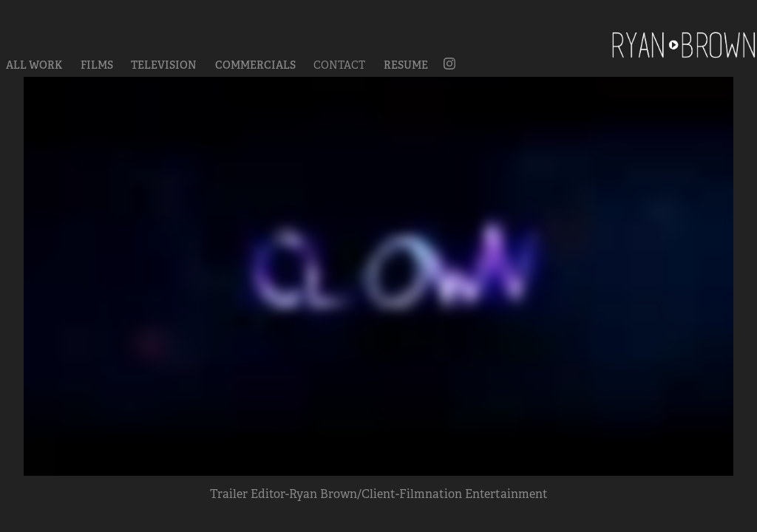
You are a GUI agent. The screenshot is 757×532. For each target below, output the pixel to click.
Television (164, 65)
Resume (406, 65)
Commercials (255, 65)
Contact (339, 65)
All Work (34, 65)
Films (97, 65)
